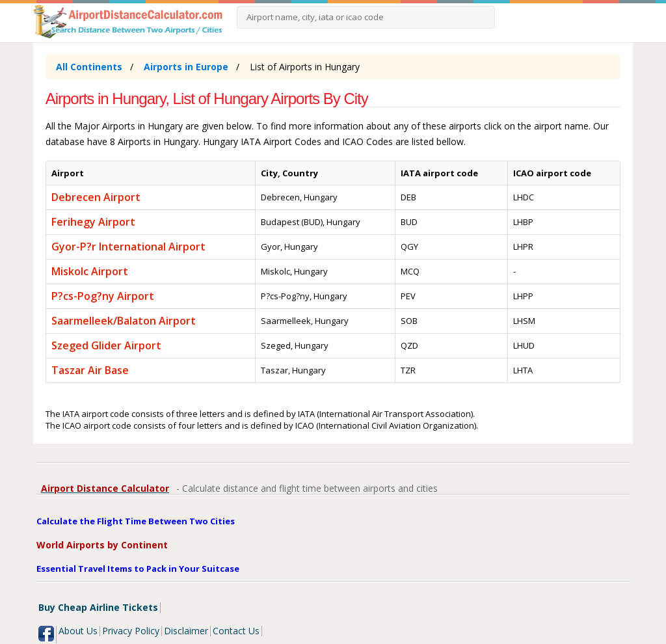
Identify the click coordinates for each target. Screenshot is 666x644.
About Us (78, 631)
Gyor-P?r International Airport (128, 247)
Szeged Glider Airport (106, 345)
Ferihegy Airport (93, 222)
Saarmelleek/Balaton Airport (124, 321)
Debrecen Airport (96, 197)
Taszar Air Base (90, 370)
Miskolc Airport (90, 271)
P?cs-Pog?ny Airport (103, 296)
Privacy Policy (131, 631)
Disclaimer (186, 631)
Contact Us (236, 631)
